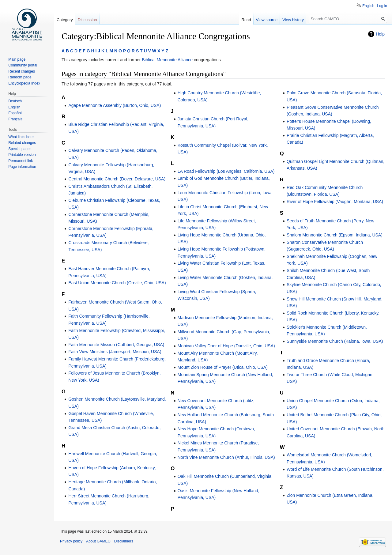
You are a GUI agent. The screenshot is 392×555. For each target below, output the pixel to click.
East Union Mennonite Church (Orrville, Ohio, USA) (117, 283)
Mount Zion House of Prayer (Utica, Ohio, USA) (223, 367)
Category (65, 20)
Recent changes (22, 71)
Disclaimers (124, 541)
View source (267, 20)
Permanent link (21, 161)
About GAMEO (98, 541)
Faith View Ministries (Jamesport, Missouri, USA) (115, 352)
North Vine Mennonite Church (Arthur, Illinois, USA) (226, 457)
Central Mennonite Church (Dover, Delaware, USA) (117, 179)
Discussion (87, 20)
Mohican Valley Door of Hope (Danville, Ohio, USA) (226, 346)
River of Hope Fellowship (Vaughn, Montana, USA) (335, 202)
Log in (382, 6)
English (368, 6)
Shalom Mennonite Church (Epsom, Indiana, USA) (335, 235)
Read (246, 20)
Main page (17, 59)
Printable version (22, 155)
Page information (22, 167)
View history (293, 20)
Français (15, 119)
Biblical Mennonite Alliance (167, 60)
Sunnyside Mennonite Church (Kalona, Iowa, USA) (335, 341)
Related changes (22, 143)
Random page (20, 77)
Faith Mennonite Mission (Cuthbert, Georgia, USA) (116, 345)
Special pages (20, 149)
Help (380, 34)
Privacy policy (71, 541)
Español (15, 113)
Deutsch (15, 101)
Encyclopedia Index (24, 83)
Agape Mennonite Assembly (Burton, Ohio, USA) (115, 105)
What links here (21, 137)
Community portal (23, 65)
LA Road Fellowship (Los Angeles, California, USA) (226, 171)
